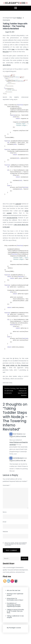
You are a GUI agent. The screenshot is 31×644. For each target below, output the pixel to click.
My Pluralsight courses (14, 628)
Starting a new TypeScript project (15, 594)
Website (5, 532)
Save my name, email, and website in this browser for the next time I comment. (16, 544)
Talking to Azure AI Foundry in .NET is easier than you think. (15, 611)
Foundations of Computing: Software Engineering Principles (14, 605)
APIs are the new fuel (14, 590)
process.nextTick (12, 218)
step (13, 49)
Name (5, 512)
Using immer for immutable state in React (15, 599)
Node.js (19, 18)
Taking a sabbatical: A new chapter (15, 617)
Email (5, 522)
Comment (7, 485)
